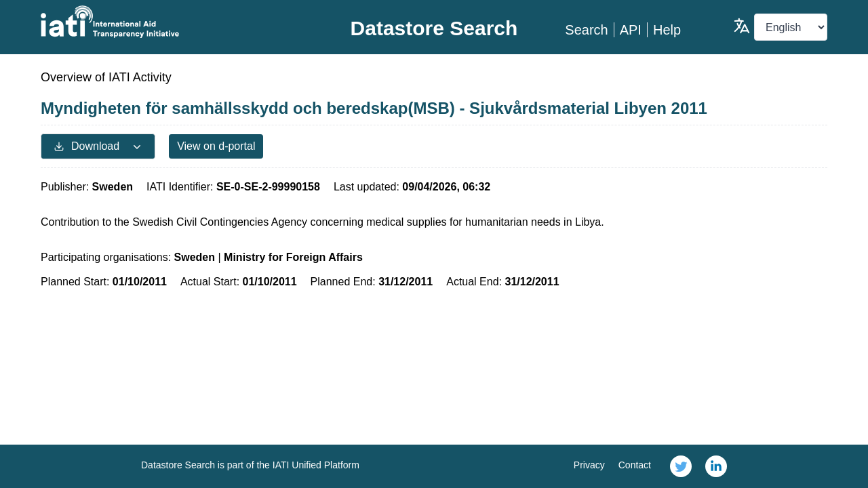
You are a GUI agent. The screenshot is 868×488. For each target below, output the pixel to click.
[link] (681, 466)
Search (586, 30)
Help (667, 30)
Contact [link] (635, 465)
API (631, 30)
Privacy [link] (589, 465)
